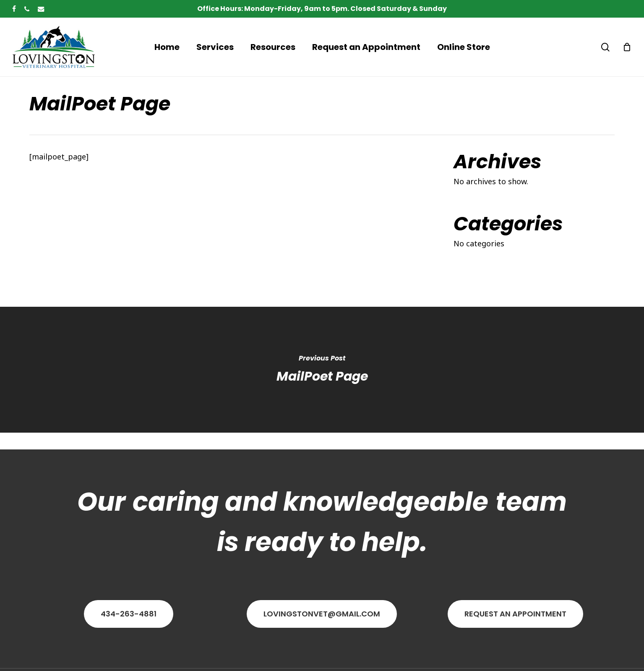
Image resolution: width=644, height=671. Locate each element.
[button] (129, 614)
